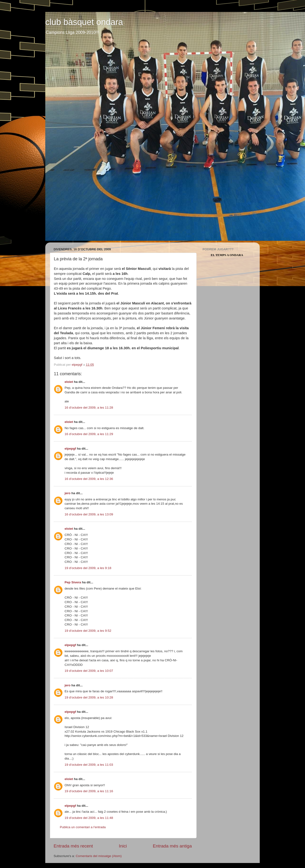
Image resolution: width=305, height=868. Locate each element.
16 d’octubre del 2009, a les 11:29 (89, 434)
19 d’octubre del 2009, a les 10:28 (89, 697)
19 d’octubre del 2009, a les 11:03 (89, 765)
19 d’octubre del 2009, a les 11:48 (89, 818)
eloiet (69, 382)
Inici (123, 846)
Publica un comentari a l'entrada (83, 827)
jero (68, 493)
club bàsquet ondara (84, 22)
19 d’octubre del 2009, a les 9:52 (88, 631)
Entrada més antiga (172, 846)
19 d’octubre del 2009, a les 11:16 (89, 791)
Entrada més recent (73, 846)
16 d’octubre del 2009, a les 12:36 (89, 479)
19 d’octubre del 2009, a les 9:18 (88, 568)
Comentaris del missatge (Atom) (99, 856)
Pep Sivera (73, 582)
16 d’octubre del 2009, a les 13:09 (89, 514)
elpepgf (70, 449)
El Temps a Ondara (227, 255)
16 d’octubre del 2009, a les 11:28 (89, 408)
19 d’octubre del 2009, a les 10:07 (89, 671)
